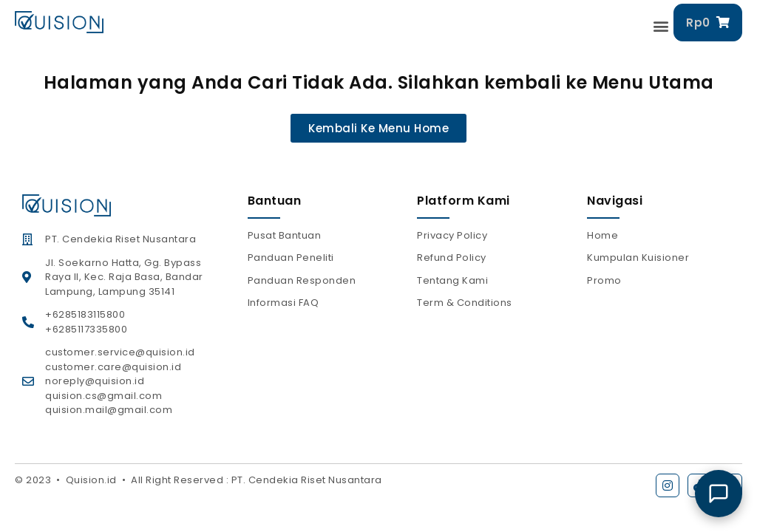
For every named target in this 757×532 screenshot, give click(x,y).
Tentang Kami (452, 280)
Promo (604, 280)
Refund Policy (452, 258)
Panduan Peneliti (291, 258)
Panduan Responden (302, 280)
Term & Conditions (465, 303)
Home (602, 235)
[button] (662, 26)
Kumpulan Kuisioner (638, 258)
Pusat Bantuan (285, 235)
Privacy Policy (452, 235)
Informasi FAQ (284, 303)
